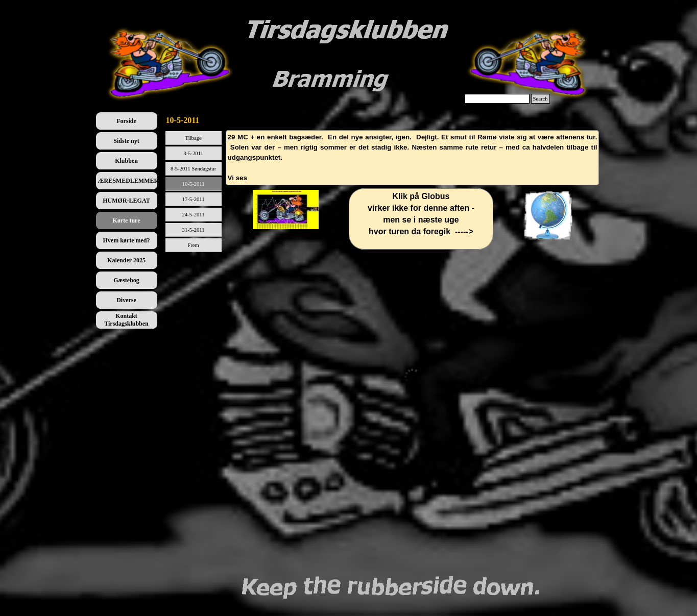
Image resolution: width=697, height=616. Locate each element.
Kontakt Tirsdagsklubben (126, 320)
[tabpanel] (413, 158)
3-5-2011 (193, 153)
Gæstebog (126, 280)
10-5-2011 (194, 184)
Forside (126, 121)
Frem (193, 245)
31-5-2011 (194, 230)
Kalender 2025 (126, 260)
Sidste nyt (126, 141)
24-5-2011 (194, 215)
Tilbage (194, 138)
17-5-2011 (194, 199)
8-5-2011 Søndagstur (193, 169)
